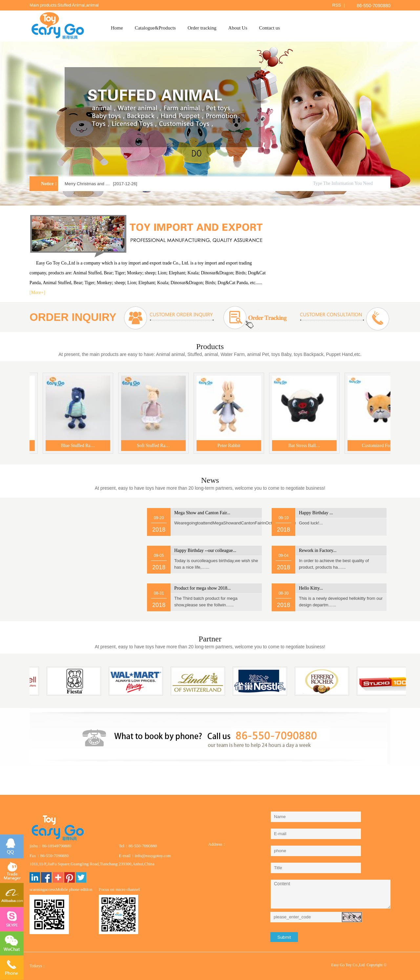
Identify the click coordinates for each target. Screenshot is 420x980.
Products (210, 346)
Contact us (269, 28)
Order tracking (202, 28)
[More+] (37, 293)
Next (401, 125)
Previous (19, 125)
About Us (238, 28)
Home (117, 28)
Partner (210, 639)
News (210, 480)
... (202, 513)
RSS (337, 5)
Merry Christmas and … (87, 184)
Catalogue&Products (155, 28)
